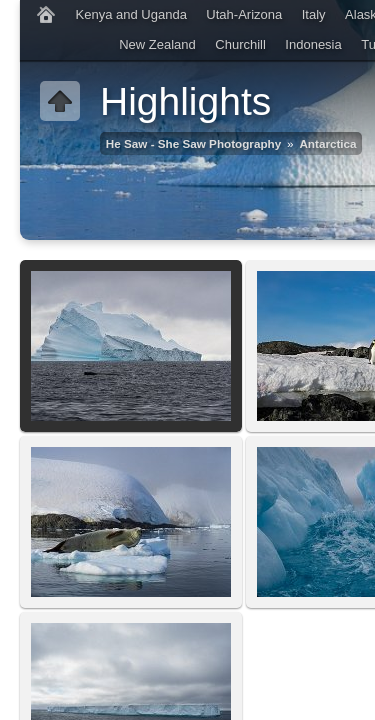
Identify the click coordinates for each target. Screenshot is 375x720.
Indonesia (313, 44)
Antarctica (327, 143)
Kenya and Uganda (131, 14)
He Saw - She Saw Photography (193, 143)
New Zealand (157, 44)
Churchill (240, 44)
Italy (314, 14)
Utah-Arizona (244, 14)
